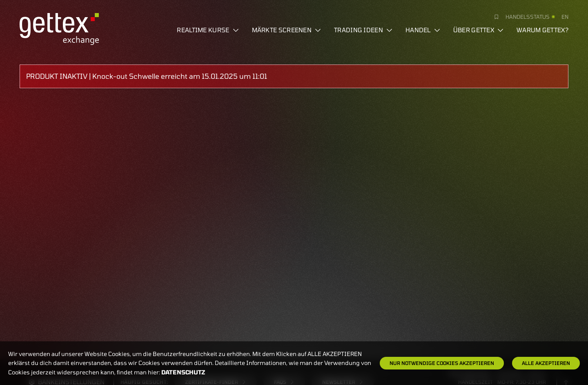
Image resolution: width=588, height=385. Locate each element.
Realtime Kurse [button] (208, 30)
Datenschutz (183, 372)
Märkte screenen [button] (287, 30)
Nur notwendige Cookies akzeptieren (442, 363)
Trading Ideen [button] (363, 30)
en (565, 17)
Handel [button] (423, 30)
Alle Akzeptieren (546, 363)
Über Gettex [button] (478, 30)
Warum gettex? (542, 30)
